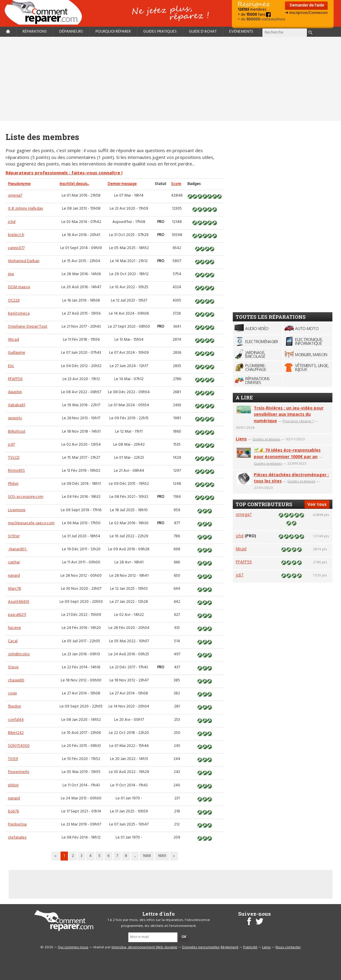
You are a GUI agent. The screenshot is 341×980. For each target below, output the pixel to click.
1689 (162, 856)
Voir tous (317, 504)
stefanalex (17, 838)
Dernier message (122, 184)
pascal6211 (17, 615)
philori (13, 785)
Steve (13, 667)
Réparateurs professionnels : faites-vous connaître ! (64, 173)
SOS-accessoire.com (26, 497)
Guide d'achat (203, 32)
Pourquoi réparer (113, 32)
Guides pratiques (160, 32)
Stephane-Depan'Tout (28, 327)
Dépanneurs (71, 32)
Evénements (241, 32)
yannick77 (16, 248)
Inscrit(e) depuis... (74, 184)
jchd (12, 222)
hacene (15, 628)
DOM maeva (19, 287)
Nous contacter (288, 947)
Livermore (17, 510)
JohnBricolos (19, 654)
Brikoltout (17, 432)
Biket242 (16, 733)
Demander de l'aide (306, 5)
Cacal (13, 641)
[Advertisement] (170, 79)
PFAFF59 (15, 379)
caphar (14, 562)
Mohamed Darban (24, 261)
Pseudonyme (19, 184)
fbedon (15, 706)
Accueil (46, 12)
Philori (13, 484)
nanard (14, 576)
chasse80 (16, 680)
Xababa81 (17, 405)
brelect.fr (16, 235)
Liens (241, 439)
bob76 (13, 811)
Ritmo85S (16, 471)
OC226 (14, 301)
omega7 (15, 196)
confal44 (16, 720)
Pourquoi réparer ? (298, 421)
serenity (15, 418)
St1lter (14, 536)
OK (184, 937)
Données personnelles (201, 947)
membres (252, 10)
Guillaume (17, 353)
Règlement (230, 947)
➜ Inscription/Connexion (306, 13)
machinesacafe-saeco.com (31, 523)
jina (11, 274)
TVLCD (14, 458)
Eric (11, 366)
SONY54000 (19, 746)
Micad (13, 340)
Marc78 (15, 589)
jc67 (11, 445)
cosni (12, 693)
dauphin (15, 392)
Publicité (250, 947)
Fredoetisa (17, 824)
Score (176, 184)
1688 (147, 856)
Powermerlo (19, 772)
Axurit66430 (19, 602)
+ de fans (254, 15)
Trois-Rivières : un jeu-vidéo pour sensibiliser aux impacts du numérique (289, 414)
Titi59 (13, 759)
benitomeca (19, 314)
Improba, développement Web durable (144, 947)
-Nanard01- (18, 549)
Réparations (35, 32)
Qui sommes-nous (73, 947)
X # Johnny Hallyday (26, 209)
